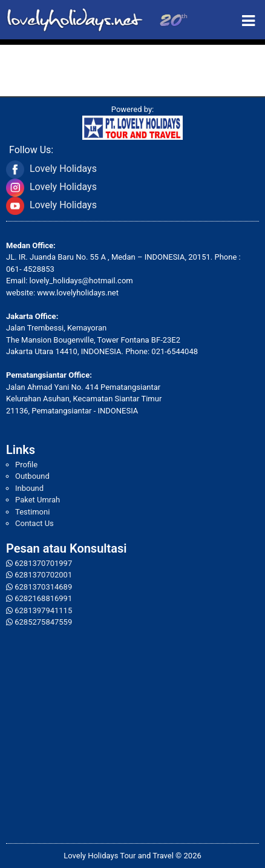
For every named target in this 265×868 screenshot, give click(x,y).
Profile (26, 465)
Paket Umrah (38, 500)
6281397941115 (43, 610)
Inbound (29, 488)
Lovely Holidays (63, 169)
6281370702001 (43, 575)
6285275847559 (43, 622)
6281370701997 (43, 563)
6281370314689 (43, 587)
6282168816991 (43, 598)
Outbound (32, 476)
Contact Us (34, 523)
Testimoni (32, 512)
